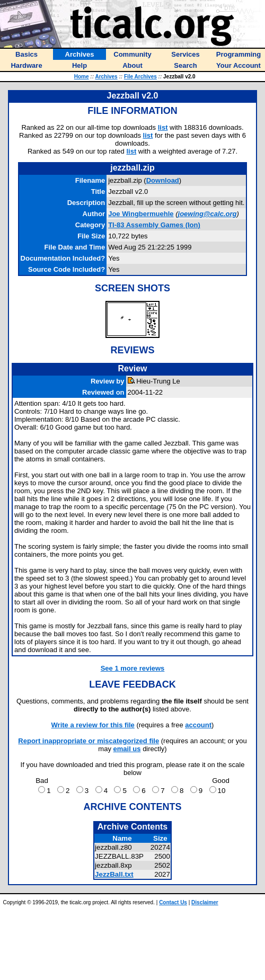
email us (127, 749)
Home (82, 77)
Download (163, 180)
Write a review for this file (93, 725)
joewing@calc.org (207, 214)
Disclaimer (205, 902)
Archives (106, 77)
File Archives (140, 77)
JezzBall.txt (114, 874)
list (163, 127)
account (198, 725)
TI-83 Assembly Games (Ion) (154, 225)
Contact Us (173, 902)
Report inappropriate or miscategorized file (89, 741)
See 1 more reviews (133, 668)
